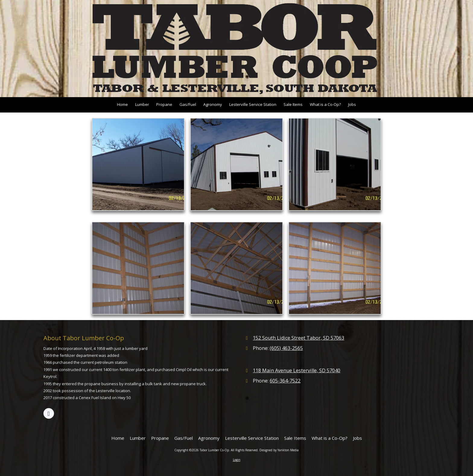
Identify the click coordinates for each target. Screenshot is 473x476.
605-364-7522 (285, 381)
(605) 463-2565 (286, 348)
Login (237, 460)
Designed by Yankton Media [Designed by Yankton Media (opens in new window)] (279, 450)
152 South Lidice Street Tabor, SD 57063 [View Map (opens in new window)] (298, 338)
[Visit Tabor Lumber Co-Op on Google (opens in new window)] (49, 413)
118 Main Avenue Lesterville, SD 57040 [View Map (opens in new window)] (297, 370)
